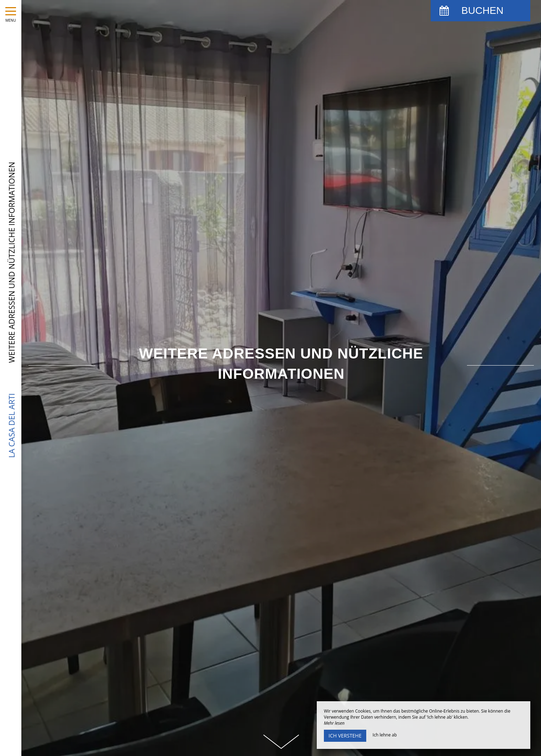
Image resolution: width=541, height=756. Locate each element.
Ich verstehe (345, 736)
